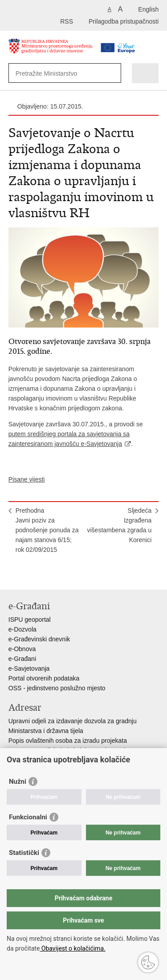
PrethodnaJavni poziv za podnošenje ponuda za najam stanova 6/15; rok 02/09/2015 (47, 530)
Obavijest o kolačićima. (72, 948)
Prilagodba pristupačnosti (124, 21)
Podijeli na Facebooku (32, 576)
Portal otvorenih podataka (44, 678)
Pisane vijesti (27, 479)
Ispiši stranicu (13, 576)
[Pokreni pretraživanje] (112, 73)
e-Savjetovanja (29, 668)
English (148, 9)
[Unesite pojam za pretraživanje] (57, 73)
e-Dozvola (22, 629)
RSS (67, 21)
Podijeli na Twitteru (51, 576)
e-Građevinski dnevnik (39, 639)
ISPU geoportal (30, 620)
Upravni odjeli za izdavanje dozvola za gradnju (73, 721)
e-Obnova (22, 649)
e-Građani (22, 659)
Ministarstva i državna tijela (46, 731)
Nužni (18, 782)
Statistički (24, 853)
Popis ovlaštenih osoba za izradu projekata (68, 741)
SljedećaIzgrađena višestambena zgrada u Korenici (119, 525)
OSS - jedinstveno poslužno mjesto (57, 688)
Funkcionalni (28, 817)
